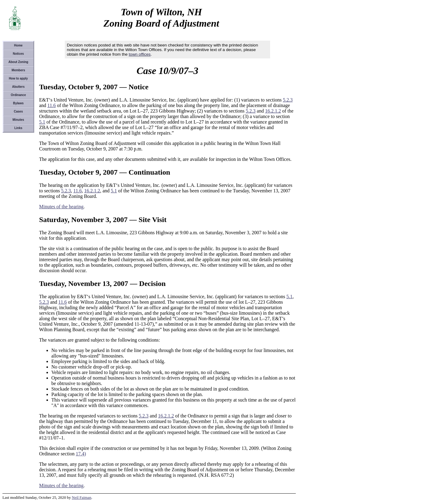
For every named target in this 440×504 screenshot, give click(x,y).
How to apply (18, 78)
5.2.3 (288, 100)
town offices (140, 54)
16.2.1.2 (273, 111)
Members (18, 70)
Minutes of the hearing (61, 207)
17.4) (81, 454)
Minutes (18, 120)
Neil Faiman (82, 498)
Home (18, 45)
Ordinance (18, 95)
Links (18, 128)
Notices (18, 54)
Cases (18, 111)
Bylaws (18, 103)
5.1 (42, 122)
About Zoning (18, 62)
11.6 (51, 105)
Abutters (18, 87)
